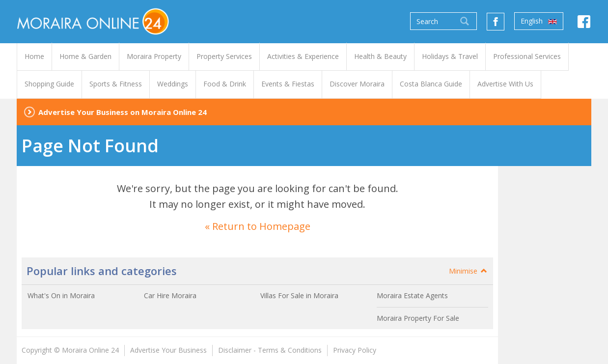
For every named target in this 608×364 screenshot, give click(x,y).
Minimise (469, 271)
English (539, 21)
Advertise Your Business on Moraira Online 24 (123, 112)
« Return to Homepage (258, 226)
